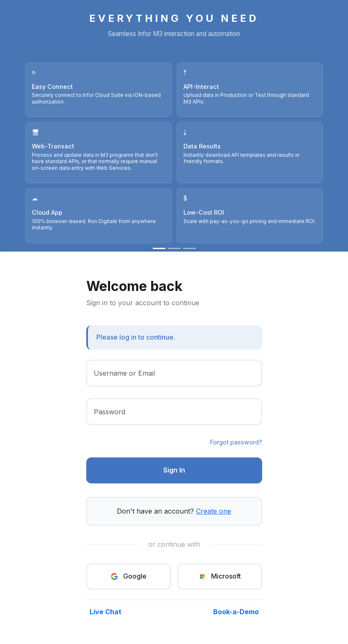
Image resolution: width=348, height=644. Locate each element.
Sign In (174, 470)
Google (129, 576)
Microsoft (220, 576)
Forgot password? (236, 442)
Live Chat (106, 612)
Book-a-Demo (236, 612)
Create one (214, 511)
